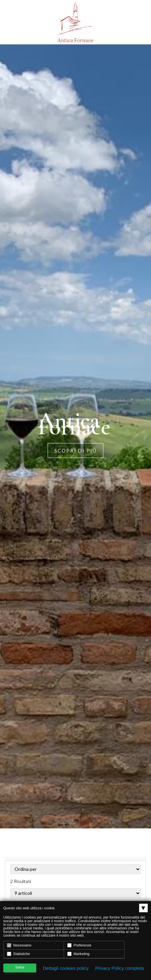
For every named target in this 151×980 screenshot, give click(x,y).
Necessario (19, 945)
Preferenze (79, 945)
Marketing (78, 954)
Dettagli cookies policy (66, 968)
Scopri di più (75, 451)
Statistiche (18, 954)
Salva (20, 968)
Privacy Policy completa (120, 968)
